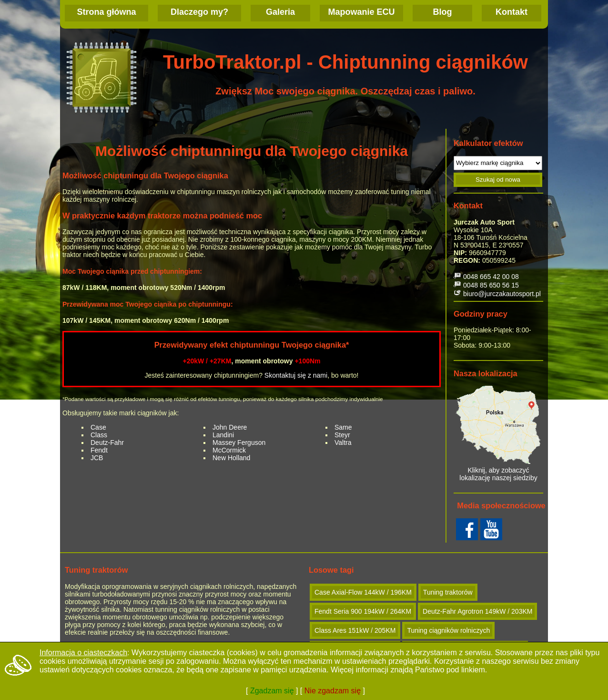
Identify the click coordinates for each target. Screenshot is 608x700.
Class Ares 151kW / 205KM (355, 630)
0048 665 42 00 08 (491, 277)
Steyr (342, 435)
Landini (223, 435)
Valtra (343, 443)
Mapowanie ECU (361, 12)
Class (99, 435)
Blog (443, 12)
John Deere (230, 427)
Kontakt (512, 12)
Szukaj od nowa (498, 180)
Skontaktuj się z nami (296, 375)
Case (98, 427)
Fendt (99, 450)
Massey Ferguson (239, 443)
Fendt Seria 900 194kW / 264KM (363, 611)
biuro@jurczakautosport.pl (502, 294)
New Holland (231, 458)
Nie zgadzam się (333, 691)
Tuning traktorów (448, 592)
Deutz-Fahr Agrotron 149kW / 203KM (477, 611)
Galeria (280, 12)
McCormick (229, 450)
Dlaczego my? (199, 12)
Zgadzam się (272, 691)
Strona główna (106, 12)
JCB (97, 458)
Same (343, 427)
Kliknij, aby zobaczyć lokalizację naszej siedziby (498, 434)
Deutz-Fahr (107, 443)
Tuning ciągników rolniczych (448, 630)
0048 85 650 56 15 (491, 285)
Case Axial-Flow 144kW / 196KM (363, 592)
